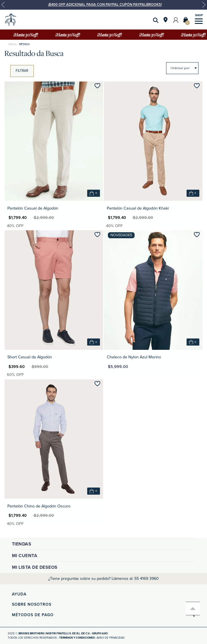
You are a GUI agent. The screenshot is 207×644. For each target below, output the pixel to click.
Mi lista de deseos (35, 567)
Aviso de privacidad (111, 638)
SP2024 (24, 44)
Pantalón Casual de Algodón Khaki (138, 208)
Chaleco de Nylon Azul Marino (134, 357)
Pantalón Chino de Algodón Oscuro (39, 506)
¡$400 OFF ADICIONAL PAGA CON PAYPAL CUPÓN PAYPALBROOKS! (105, 5)
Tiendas (22, 544)
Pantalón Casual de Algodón (33, 208)
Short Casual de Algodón (30, 357)
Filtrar (22, 71)
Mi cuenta (25, 556)
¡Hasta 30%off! (27, 35)
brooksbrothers (12, 44)
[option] (103, 7)
